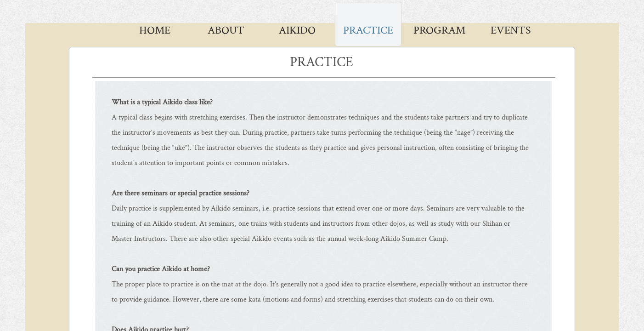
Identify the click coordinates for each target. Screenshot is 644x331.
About (226, 30)
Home (155, 30)
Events (511, 30)
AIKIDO (297, 30)
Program (439, 30)
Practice (368, 30)
